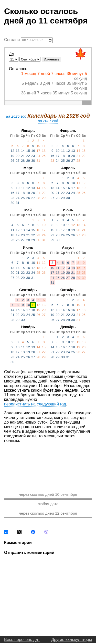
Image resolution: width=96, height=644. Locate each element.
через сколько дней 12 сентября (48, 514)
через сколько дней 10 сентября (48, 495)
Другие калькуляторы (72, 640)
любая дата (48, 505)
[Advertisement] (48, 463)
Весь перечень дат (22, 640)
